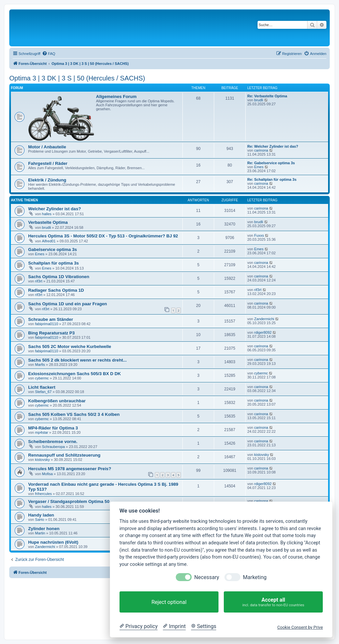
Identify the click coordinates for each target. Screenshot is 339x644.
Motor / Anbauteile (47, 147)
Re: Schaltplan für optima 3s (272, 179)
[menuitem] (49, 54)
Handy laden (41, 515)
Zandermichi (264, 319)
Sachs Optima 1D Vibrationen (59, 277)
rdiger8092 (263, 332)
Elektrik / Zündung (47, 180)
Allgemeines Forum (116, 97)
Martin (40, 533)
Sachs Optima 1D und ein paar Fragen (68, 304)
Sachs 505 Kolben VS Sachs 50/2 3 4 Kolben (74, 414)
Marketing (255, 577)
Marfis (40, 365)
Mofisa (47, 474)
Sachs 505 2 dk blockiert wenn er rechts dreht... (77, 360)
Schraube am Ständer (51, 319)
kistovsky (43, 460)
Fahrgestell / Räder (48, 163)
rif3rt (39, 281)
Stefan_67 (43, 392)
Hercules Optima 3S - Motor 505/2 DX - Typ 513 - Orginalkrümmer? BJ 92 (103, 236)
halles (47, 214)
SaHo (40, 520)
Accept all (273, 602)
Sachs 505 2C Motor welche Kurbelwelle (70, 347)
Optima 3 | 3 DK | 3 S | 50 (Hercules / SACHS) (77, 78)
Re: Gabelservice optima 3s (271, 163)
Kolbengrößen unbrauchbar (57, 401)
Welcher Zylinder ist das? (55, 209)
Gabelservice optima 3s (52, 249)
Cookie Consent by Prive (300, 627)
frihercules (44, 494)
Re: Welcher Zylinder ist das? (273, 146)
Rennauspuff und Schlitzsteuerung (64, 455)
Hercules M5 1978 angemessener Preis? (70, 469)
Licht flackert (42, 387)
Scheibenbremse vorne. (53, 442)
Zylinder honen (44, 529)
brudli (259, 100)
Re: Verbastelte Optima (267, 96)
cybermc (42, 378)
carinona (261, 150)
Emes (259, 167)
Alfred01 (49, 241)
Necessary (207, 577)
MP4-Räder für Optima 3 (53, 428)
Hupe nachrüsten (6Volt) (53, 542)
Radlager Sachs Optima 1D (56, 290)
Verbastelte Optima (48, 222)
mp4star (42, 432)
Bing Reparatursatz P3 (51, 333)
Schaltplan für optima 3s (53, 263)
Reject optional (169, 602)
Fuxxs (259, 235)
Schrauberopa (53, 447)
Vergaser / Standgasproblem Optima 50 (69, 501)
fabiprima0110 (47, 324)
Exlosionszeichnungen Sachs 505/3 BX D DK (74, 374)
